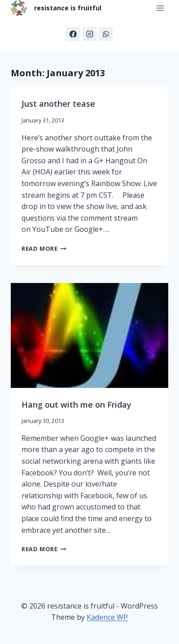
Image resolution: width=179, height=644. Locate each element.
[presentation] (89, 335)
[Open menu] (160, 8)
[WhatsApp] (106, 34)
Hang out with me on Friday (76, 405)
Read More (44, 248)
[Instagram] (90, 34)
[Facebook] (73, 34)
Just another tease (58, 104)
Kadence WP (107, 617)
